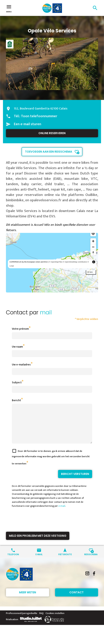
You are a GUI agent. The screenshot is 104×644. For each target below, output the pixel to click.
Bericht (16, 400)
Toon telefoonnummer (39, 116)
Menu (9, 8)
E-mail (39, 561)
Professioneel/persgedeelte (22, 620)
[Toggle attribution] (94, 262)
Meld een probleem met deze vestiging (38, 543)
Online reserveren (52, 133)
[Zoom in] (93, 241)
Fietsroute (65, 561)
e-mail (62, 513)
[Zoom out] (93, 247)
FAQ (41, 620)
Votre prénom (20, 329)
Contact (76, 599)
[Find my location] (93, 233)
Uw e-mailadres (21, 365)
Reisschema (91, 561)
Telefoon (13, 561)
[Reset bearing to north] (93, 253)
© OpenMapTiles (56, 262)
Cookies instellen (55, 620)
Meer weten (28, 599)
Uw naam (17, 347)
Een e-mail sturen (28, 124)
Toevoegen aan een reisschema (49, 152)
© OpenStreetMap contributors (75, 262)
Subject (17, 382)
